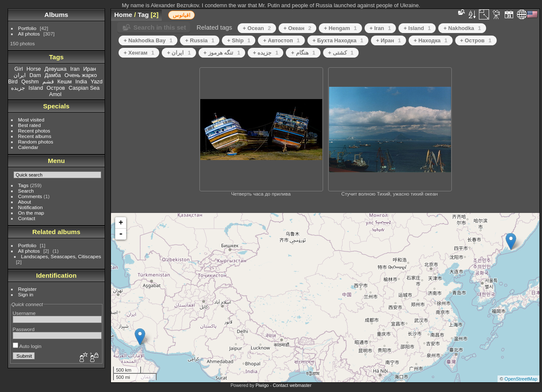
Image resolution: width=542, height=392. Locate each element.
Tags (24, 185)
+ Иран (389, 40)
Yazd (97, 81)
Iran (75, 69)
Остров (56, 88)
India (81, 81)
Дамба (53, 75)
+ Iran (380, 28)
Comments (30, 196)
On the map (31, 213)
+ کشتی (341, 53)
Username (24, 313)
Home (123, 15)
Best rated (30, 125)
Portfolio (27, 28)
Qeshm (30, 81)
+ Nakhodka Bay (148, 40)
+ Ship (239, 40)
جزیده (18, 88)
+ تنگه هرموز (222, 53)
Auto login (27, 346)
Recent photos (34, 131)
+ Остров (476, 40)
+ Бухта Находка (338, 40)
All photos (29, 34)
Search (26, 191)
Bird (13, 81)
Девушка (55, 69)
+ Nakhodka (462, 28)
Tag (143, 15)
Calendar (28, 147)
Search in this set (160, 27)
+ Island (417, 28)
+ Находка (431, 40)
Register (28, 289)
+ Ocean (257, 28)
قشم (48, 81)
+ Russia (200, 40)
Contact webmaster (292, 385)
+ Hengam (340, 28)
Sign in (26, 294)
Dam (35, 75)
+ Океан (297, 28)
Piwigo (262, 385)
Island (36, 88)
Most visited (31, 120)
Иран (90, 69)
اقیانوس (181, 15)
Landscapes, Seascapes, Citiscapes (61, 256)
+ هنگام (303, 53)
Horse (34, 69)
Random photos (36, 142)
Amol (55, 94)
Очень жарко (81, 75)
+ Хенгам (139, 53)
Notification (30, 207)
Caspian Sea (84, 88)
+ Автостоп (281, 40)
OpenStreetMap (521, 379)
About (25, 202)
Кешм (65, 81)
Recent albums (35, 136)
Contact (27, 218)
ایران (20, 75)
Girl (19, 69)
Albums (56, 15)
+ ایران (179, 53)
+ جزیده (265, 53)
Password (24, 329)
